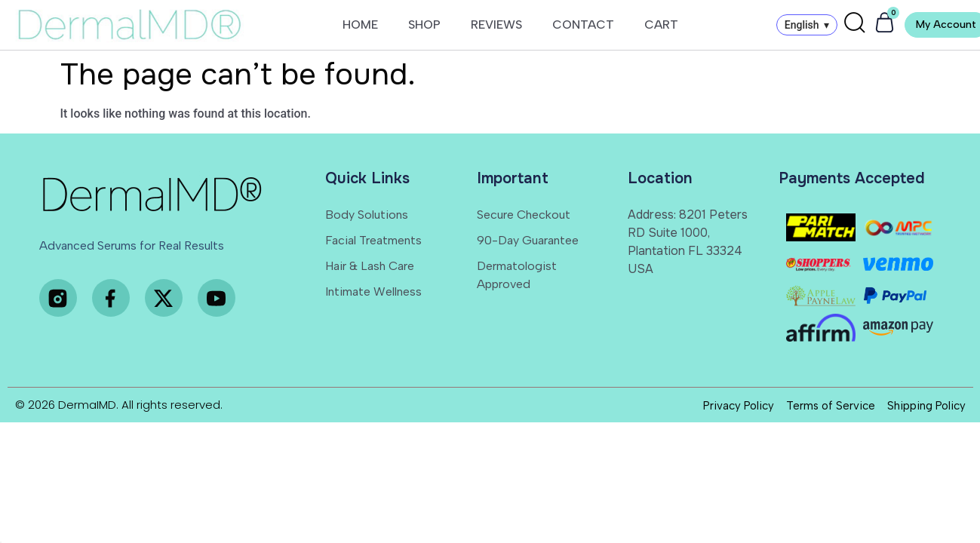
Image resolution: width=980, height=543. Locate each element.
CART (661, 25)
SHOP (424, 25)
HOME (360, 25)
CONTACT (583, 25)
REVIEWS (496, 25)
